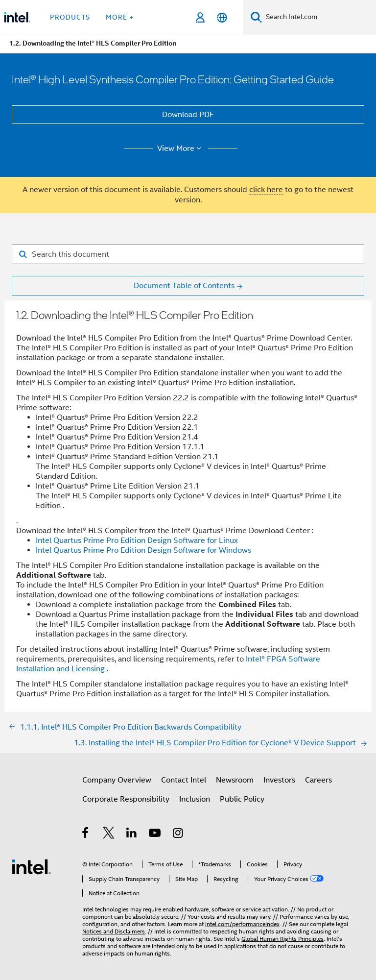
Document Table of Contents (184, 286)
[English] (222, 17)
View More (181, 148)
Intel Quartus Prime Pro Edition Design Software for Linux (137, 540)
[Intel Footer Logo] (31, 866)
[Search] (256, 17)
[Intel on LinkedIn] (132, 834)
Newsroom (235, 780)
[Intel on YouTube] (155, 834)
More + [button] (120, 17)
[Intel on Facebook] (86, 834)
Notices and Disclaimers (114, 931)
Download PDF (188, 115)
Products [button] (70, 17)
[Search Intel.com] (319, 17)
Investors (279, 780)
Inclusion (195, 799)
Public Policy (242, 799)
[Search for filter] (188, 254)
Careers (318, 780)
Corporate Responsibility (126, 799)
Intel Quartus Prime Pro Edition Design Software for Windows (143, 550)
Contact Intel (184, 780)
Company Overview (117, 780)
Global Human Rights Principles (282, 939)
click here (266, 190)
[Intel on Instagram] (178, 834)
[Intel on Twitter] (109, 834)
